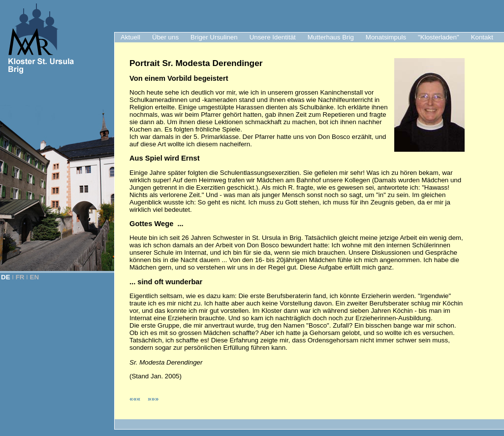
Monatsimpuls (386, 37)
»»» (153, 399)
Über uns (165, 37)
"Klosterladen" (439, 37)
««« (136, 399)
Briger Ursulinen (214, 37)
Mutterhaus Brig (331, 37)
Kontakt (482, 37)
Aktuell (130, 37)
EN (35, 277)
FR (20, 277)
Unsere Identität (273, 37)
